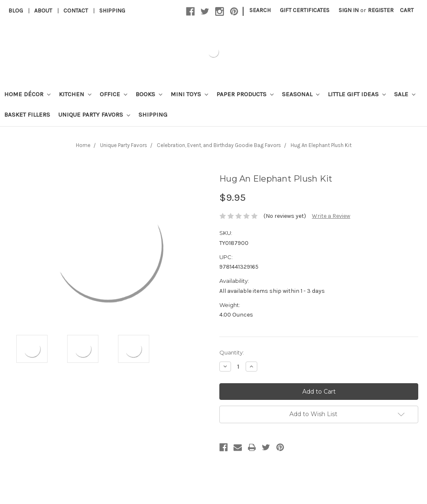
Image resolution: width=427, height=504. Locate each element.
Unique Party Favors (94, 115)
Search (260, 10)
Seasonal (301, 94)
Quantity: (232, 352)
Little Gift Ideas (357, 94)
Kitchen (75, 94)
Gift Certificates (305, 10)
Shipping (112, 11)
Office (113, 94)
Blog (16, 11)
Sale (405, 94)
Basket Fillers (27, 115)
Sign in (349, 10)
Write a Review (331, 216)
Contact (76, 11)
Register (381, 10)
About (43, 11)
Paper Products (245, 94)
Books (149, 94)
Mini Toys (189, 94)
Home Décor (27, 94)
